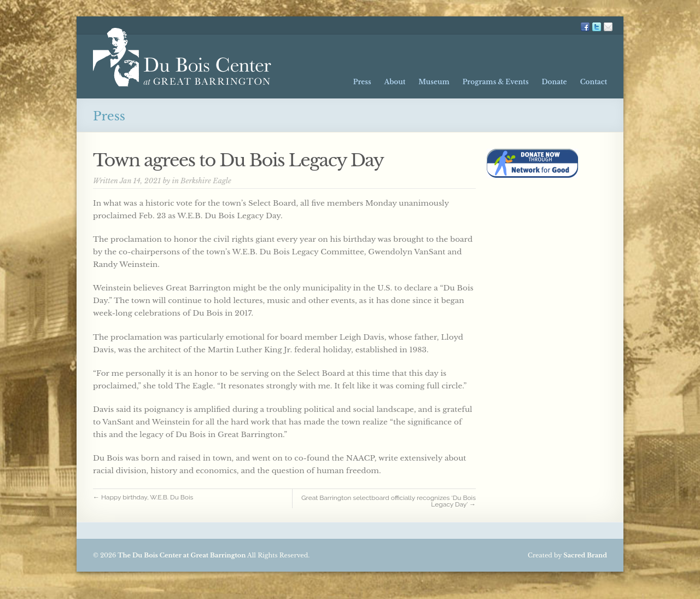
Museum (434, 82)
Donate (554, 82)
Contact (594, 82)
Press (362, 82)
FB (585, 27)
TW (597, 27)
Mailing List (608, 27)
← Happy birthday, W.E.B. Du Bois (147, 497)
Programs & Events (496, 82)
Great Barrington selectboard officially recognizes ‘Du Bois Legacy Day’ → (389, 501)
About (395, 82)
